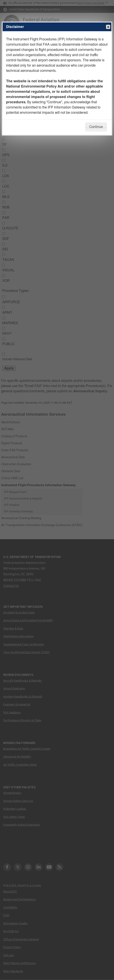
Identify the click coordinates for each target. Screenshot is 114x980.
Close (108, 27)
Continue (96, 127)
